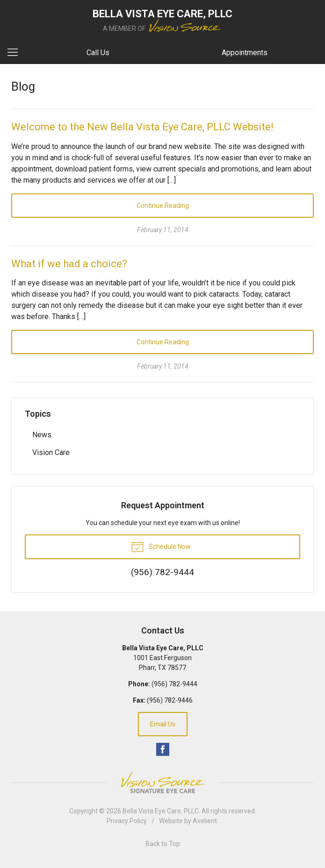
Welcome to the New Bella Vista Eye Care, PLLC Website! (142, 127)
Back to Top (163, 844)
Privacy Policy (127, 821)
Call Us (98, 53)
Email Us (163, 724)
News (42, 435)
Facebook (163, 749)
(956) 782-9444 (174, 684)
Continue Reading (163, 206)
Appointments (245, 53)
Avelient (205, 821)
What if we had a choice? (69, 264)
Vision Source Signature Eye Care (163, 782)
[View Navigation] (16, 53)
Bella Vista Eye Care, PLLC (161, 811)
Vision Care (51, 452)
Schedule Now (161, 546)
